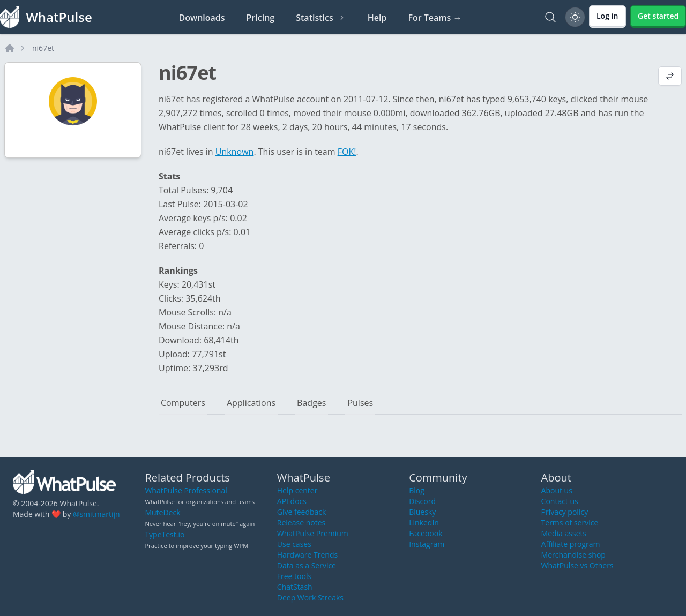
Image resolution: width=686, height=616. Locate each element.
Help (377, 18)
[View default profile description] (670, 77)
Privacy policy (565, 512)
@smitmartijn (96, 514)
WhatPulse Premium (313, 533)
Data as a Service (307, 565)
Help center (297, 490)
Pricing (261, 18)
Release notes (301, 523)
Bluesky (422, 512)
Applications (251, 403)
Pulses (360, 403)
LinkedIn (424, 523)
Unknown (235, 152)
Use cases (294, 544)
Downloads (202, 18)
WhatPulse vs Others (577, 565)
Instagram (427, 544)
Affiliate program (571, 544)
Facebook (426, 533)
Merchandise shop (573, 555)
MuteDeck (162, 512)
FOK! (347, 152)
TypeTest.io (165, 534)
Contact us (560, 501)
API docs (292, 501)
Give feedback (302, 512)
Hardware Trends (307, 555)
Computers (183, 403)
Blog (417, 490)
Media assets (564, 533)
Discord (422, 501)
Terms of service (570, 523)
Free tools (294, 576)
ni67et (43, 48)
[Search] (550, 17)
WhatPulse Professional (186, 490)
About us (557, 490)
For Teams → (435, 18)
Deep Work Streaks (310, 598)
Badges (311, 403)
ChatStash (295, 587)
